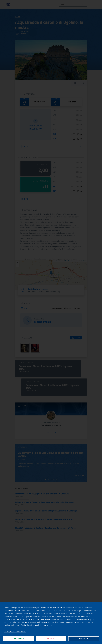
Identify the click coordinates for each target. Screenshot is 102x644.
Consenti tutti (18, 638)
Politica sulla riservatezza (15, 631)
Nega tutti (51, 638)
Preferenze (84, 638)
